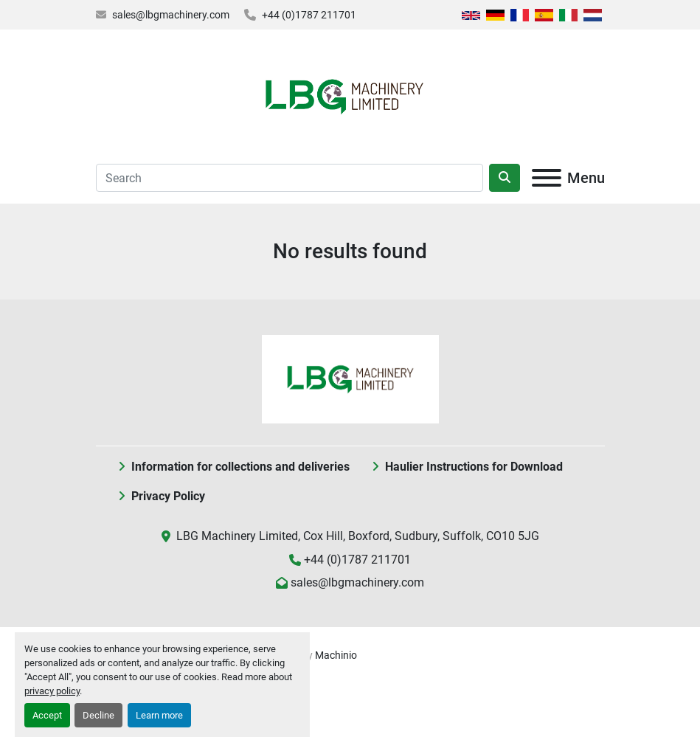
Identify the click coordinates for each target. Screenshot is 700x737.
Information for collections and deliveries (240, 467)
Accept (47, 715)
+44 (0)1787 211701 (309, 15)
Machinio (336, 655)
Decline (98, 715)
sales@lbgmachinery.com (171, 15)
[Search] (290, 178)
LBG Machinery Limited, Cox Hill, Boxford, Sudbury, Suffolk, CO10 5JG (358, 536)
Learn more (159, 715)
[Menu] (547, 178)
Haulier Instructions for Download (474, 467)
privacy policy (52, 691)
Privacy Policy (168, 496)
